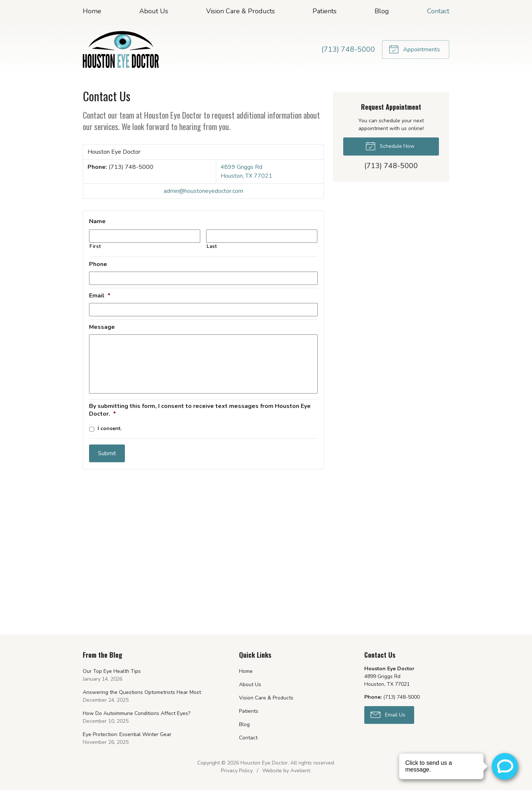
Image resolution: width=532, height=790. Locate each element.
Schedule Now (390, 146)
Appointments (414, 49)
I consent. (110, 428)
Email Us (388, 714)
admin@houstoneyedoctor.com (203, 191)
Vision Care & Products (241, 11)
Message (102, 327)
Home (92, 11)
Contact (438, 11)
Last (212, 246)
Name (97, 222)
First (95, 246)
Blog (382, 11)
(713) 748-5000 (348, 50)
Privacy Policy (237, 771)
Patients (325, 11)
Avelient (300, 771)
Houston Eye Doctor (264, 763)
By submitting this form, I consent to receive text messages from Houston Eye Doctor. (200, 410)
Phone (98, 264)
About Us (154, 11)
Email (100, 296)
